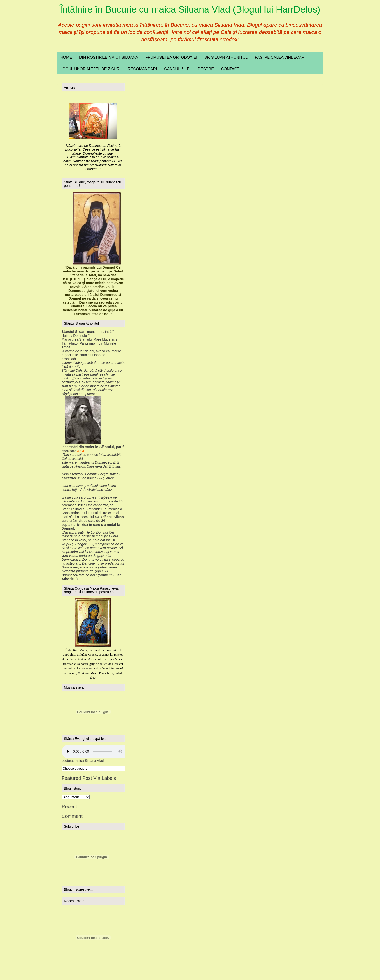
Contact (230, 69)
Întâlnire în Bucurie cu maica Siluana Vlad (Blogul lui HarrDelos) (190, 9)
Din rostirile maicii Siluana (109, 57)
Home (66, 57)
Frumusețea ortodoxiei (171, 57)
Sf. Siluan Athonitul (226, 57)
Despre (206, 69)
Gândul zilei (177, 69)
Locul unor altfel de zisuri (90, 69)
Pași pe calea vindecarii (281, 57)
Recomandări (142, 69)
